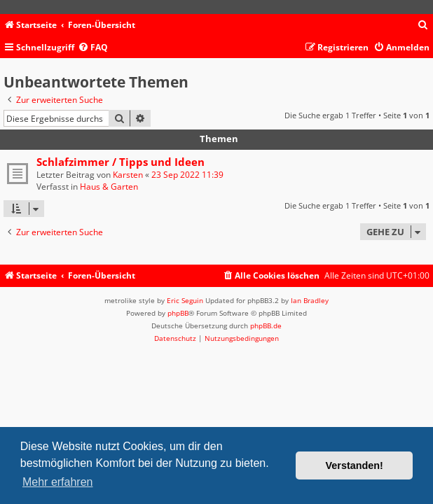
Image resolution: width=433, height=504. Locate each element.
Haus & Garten (109, 187)
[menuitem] (423, 26)
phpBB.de (266, 325)
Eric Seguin (185, 300)
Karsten (128, 175)
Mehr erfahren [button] (58, 482)
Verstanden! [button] (355, 465)
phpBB (178, 313)
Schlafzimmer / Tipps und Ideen (121, 162)
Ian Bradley (310, 300)
